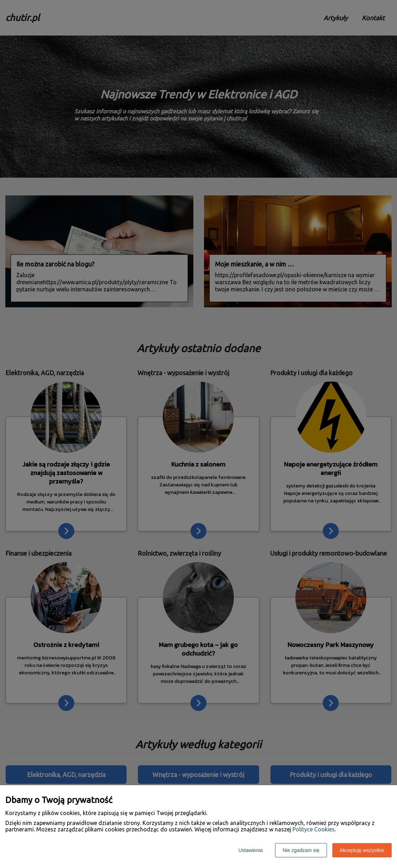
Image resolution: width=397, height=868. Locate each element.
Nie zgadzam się (301, 850)
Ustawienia (251, 850)
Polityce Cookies (314, 829)
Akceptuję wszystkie (362, 850)
